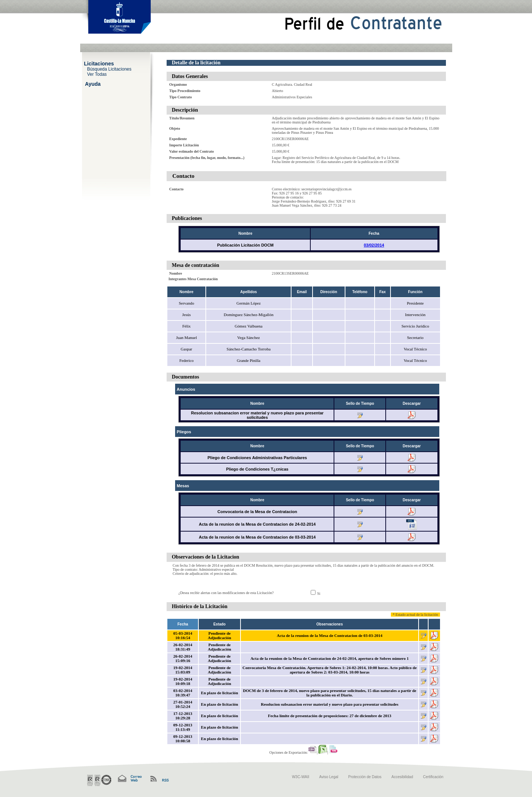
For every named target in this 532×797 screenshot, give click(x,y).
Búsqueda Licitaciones (109, 69)
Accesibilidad (402, 777)
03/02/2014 (374, 245)
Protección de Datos (365, 777)
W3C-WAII (301, 777)
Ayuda (93, 84)
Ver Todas (97, 74)
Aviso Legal (329, 777)
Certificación (433, 777)
